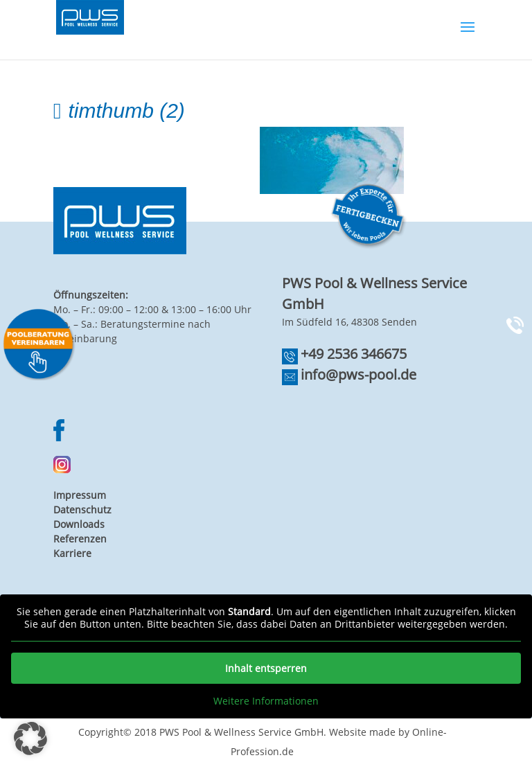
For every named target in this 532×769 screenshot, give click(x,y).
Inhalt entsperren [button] (266, 668)
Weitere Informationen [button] (266, 701)
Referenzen (80, 539)
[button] (30, 739)
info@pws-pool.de (358, 374)
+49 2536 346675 (354, 354)
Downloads (79, 524)
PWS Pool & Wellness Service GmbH (241, 732)
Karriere (72, 553)
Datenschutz (82, 510)
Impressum (80, 495)
